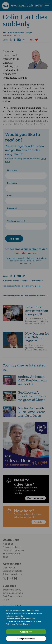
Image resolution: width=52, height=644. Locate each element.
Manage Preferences (26, 639)
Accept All (26, 632)
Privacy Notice (23, 624)
